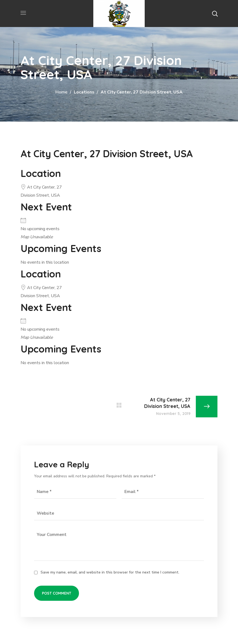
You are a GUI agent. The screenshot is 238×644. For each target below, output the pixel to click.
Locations (84, 92)
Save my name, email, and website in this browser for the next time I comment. (110, 572)
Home (61, 92)
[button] (215, 14)
